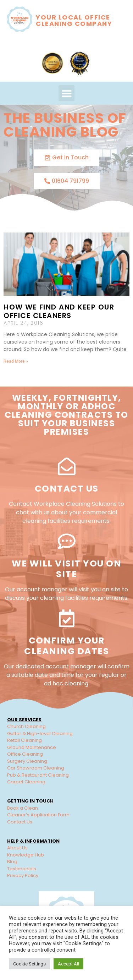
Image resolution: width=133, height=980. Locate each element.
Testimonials (22, 869)
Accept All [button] (68, 964)
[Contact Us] (67, 466)
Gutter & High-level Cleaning (40, 733)
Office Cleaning (25, 754)
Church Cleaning (26, 726)
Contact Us (67, 489)
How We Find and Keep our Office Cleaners (59, 311)
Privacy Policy (23, 875)
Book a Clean (23, 808)
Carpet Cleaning (26, 782)
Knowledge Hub (26, 855)
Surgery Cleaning (27, 761)
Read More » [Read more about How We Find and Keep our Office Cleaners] (16, 361)
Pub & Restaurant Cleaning (38, 775)
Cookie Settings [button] (29, 964)
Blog (12, 862)
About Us (17, 848)
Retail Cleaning (24, 740)
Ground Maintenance (32, 747)
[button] (66, 93)
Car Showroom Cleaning (36, 768)
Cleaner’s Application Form (38, 815)
